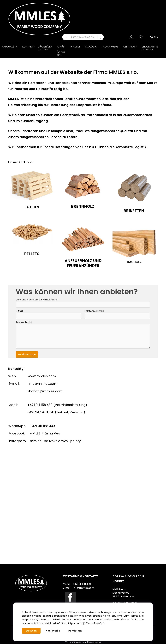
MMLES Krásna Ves (45, 433)
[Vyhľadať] (66, 37)
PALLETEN (32, 207)
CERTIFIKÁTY (130, 47)
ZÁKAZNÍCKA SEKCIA (45, 48)
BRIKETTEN (134, 211)
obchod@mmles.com (45, 391)
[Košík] (154, 37)
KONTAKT (28, 47)
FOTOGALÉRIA (9, 47)
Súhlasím (31, 631)
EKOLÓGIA (91, 47)
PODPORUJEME (110, 47)
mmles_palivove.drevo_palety (55, 441)
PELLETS (32, 254)
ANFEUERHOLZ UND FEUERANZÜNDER (83, 263)
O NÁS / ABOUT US (61, 51)
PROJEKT (75, 47)
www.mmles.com (42, 376)
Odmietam (75, 631)
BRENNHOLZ (83, 206)
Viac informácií (95, 623)
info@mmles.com (43, 384)
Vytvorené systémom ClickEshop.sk (83, 642)
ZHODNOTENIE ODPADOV (150, 48)
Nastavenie (53, 631)
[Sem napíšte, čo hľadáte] (86, 37)
